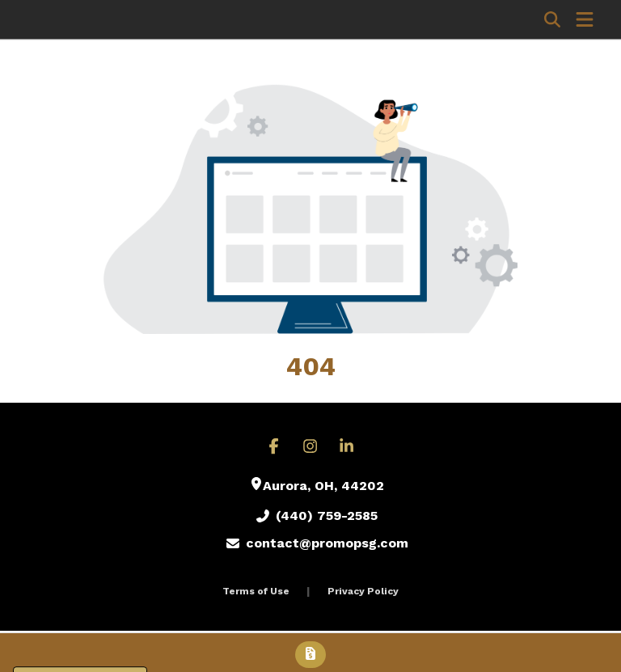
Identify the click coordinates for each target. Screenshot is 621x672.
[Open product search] (552, 19)
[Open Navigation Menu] (585, 19)
